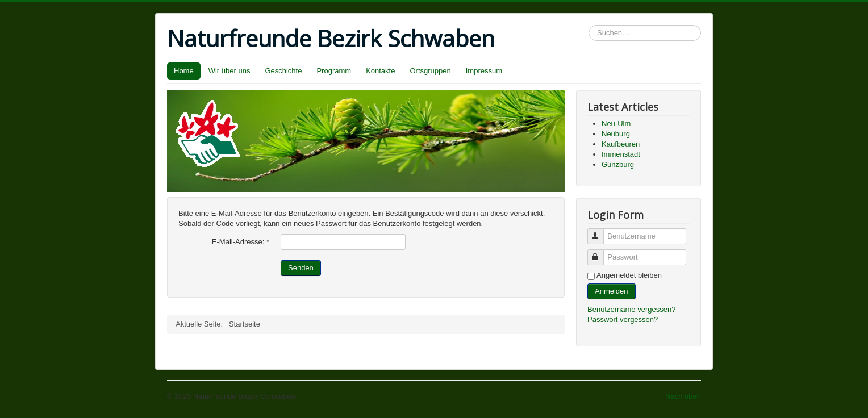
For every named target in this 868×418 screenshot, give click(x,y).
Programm (334, 71)
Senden (301, 268)
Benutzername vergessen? (631, 309)
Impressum (484, 71)
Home (184, 71)
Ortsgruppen (430, 71)
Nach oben (683, 396)
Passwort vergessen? (623, 319)
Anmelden (612, 291)
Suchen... (589, 25)
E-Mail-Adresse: (241, 242)
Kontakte (380, 71)
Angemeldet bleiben (629, 275)
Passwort (601, 252)
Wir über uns (229, 71)
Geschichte (283, 71)
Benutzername (601, 231)
